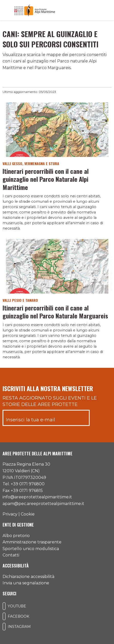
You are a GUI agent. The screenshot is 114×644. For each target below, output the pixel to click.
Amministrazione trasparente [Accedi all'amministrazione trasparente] (32, 542)
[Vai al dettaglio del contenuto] (57, 129)
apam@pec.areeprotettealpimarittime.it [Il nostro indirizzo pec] (43, 504)
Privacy (10, 514)
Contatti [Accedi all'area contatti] (11, 555)
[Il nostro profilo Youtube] (4, 606)
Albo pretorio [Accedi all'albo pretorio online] (16, 536)
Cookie (28, 514)
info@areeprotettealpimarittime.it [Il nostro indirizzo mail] (37, 497)
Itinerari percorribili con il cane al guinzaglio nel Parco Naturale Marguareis (55, 312)
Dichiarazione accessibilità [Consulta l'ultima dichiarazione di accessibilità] (28, 577)
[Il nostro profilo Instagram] (4, 627)
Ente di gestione (18, 525)
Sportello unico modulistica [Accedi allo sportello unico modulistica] (31, 549)
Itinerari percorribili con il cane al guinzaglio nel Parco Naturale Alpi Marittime (46, 179)
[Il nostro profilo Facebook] (4, 616)
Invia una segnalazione (26, 583)
